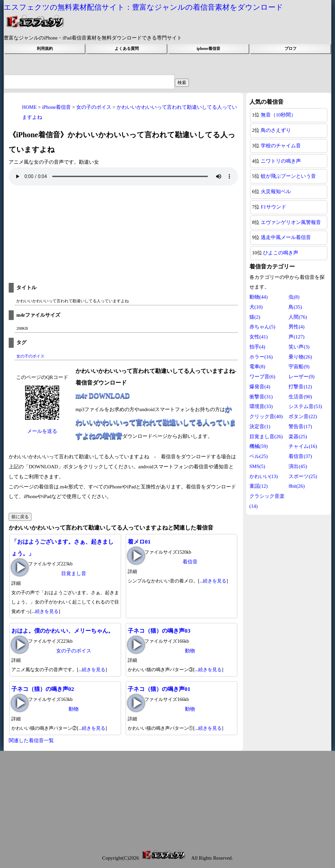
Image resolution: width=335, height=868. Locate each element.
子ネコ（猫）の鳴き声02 (43, 689)
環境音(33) (261, 406)
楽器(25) (298, 437)
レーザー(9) (301, 377)
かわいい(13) (264, 476)
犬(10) (256, 307)
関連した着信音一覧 (31, 740)
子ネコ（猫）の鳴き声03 (159, 631)
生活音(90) (300, 397)
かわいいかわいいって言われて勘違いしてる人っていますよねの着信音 (156, 422)
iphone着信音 (208, 49)
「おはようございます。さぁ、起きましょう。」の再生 (20, 567)
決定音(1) (260, 426)
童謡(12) (259, 486)
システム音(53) (305, 406)
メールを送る (42, 431)
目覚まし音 (74, 573)
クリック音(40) (266, 416)
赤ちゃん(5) (262, 327)
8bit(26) (297, 486)
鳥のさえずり (276, 130)
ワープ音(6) (262, 377)
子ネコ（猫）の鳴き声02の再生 (20, 703)
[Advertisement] (123, 236)
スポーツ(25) (303, 476)
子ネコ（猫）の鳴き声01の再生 (136, 703)
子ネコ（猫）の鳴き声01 (159, 689)
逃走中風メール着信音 (286, 237)
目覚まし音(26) (266, 437)
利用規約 (45, 49)
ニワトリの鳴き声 (281, 161)
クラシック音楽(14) (267, 501)
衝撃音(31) (261, 397)
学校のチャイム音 (281, 146)
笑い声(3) (299, 347)
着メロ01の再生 (136, 556)
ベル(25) (259, 456)
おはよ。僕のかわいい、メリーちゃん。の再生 (20, 645)
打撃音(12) (300, 387)
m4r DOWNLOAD (103, 395)
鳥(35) (295, 307)
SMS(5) (257, 466)
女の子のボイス (30, 356)
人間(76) (298, 317)
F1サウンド (273, 207)
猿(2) (255, 317)
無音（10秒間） (278, 115)
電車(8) (257, 367)
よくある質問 (127, 49)
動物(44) (259, 297)
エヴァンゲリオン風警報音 (291, 222)
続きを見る (47, 611)
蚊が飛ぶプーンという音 (288, 176)
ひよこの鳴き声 (281, 253)
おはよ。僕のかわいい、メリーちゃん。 (63, 631)
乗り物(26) (300, 357)
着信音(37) (300, 456)
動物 (190, 651)
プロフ (291, 49)
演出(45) (298, 466)
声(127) (296, 337)
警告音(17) (300, 426)
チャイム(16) (303, 446)
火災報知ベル (276, 191)
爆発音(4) (260, 387)
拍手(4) (257, 347)
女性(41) (259, 337)
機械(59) (259, 446)
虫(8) (294, 297)
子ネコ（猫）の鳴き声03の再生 (136, 645)
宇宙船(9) (299, 367)
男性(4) (296, 327)
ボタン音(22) (303, 416)
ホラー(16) (261, 357)
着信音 (190, 562)
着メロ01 (139, 542)
